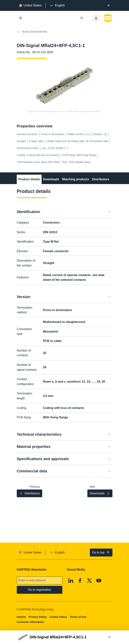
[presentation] (57, 5)
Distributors (101, 179)
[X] (89, 580)
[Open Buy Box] (65, 637)
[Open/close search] (82, 18)
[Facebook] (80, 580)
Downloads (51, 179)
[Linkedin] (71, 580)
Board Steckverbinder (32, 32)
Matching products (76, 179)
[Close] (108, 5)
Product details (29, 179)
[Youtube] (99, 580)
